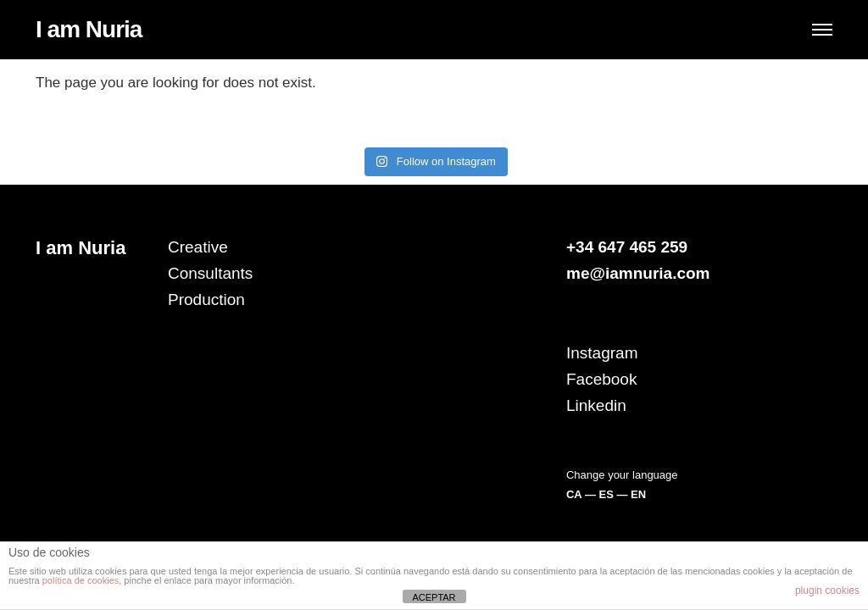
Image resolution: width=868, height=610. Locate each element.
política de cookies (81, 580)
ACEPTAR (434, 597)
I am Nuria (89, 29)
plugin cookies (827, 591)
